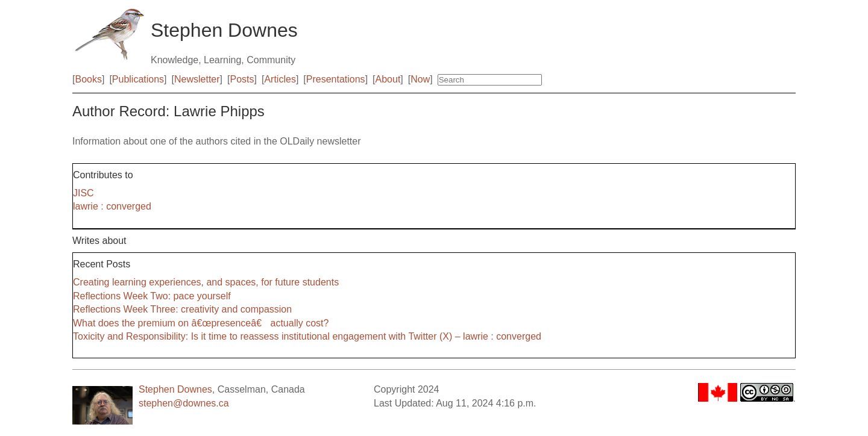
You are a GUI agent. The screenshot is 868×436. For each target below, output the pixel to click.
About (388, 79)
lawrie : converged (112, 206)
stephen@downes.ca (184, 403)
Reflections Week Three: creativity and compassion (182, 309)
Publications (138, 79)
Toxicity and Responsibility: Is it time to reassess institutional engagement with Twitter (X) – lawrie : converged (307, 336)
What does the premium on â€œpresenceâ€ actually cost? (201, 323)
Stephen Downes (175, 389)
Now (420, 79)
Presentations (336, 79)
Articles (280, 79)
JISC (83, 193)
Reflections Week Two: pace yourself (152, 296)
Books (88, 79)
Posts (242, 79)
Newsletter (197, 79)
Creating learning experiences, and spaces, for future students (206, 282)
